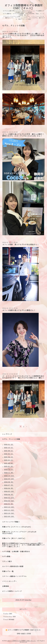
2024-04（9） (9, 495)
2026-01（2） (9, 445)
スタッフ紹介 (7, 561)
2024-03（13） (9, 498)
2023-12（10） (9, 507)
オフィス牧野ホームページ (12, 591)
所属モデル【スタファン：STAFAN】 (17, 527)
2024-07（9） (9, 485)
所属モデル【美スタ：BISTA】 (14, 538)
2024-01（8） (9, 504)
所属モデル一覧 (8, 571)
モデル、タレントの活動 (11, 439)
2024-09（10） (9, 479)
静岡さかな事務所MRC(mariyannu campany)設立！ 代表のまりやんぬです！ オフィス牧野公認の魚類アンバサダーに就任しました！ (24, 545)
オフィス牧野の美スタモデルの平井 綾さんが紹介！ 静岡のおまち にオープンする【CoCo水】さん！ (24, 135)
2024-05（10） (9, 491)
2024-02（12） (9, 501)
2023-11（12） (9, 510)
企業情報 (5, 586)
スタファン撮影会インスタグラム (14, 576)
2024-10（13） (9, 476)
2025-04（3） (9, 457)
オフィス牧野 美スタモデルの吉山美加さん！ (21, 245)
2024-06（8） (9, 488)
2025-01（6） (9, 466)
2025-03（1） (9, 460)
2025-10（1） (9, 448)
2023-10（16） (9, 513)
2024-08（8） (9, 482)
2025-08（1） (9, 451)
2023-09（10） (9, 517)
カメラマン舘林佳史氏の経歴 (13, 566)
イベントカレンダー (9, 581)
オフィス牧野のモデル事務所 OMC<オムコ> (22, 641)
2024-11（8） (9, 473)
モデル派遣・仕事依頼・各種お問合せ (16, 552)
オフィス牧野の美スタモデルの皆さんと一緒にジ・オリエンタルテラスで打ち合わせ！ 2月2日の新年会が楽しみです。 (23, 35)
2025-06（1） (9, 454)
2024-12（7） (9, 470)
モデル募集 (6, 557)
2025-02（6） (9, 463)
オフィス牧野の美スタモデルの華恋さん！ (19, 310)
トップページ (7, 434)
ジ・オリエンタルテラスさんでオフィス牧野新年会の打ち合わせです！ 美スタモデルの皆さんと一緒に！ (23, 377)
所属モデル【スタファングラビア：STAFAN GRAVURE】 (19, 533)
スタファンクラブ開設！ (11, 522)
